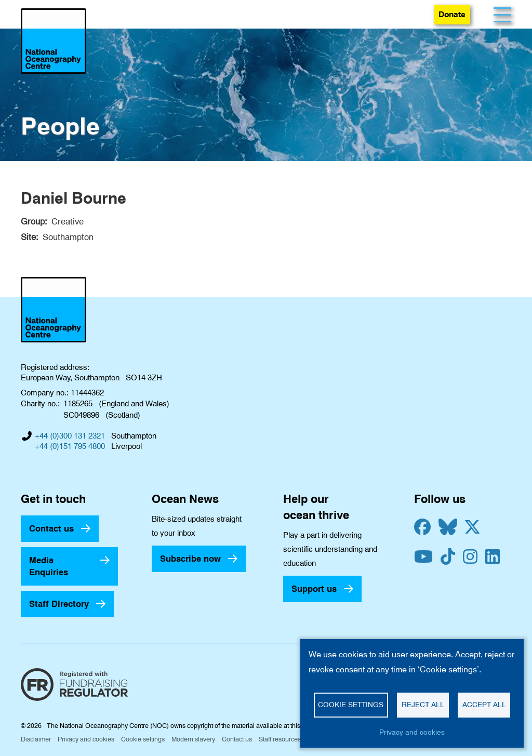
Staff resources (280, 739)
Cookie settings (143, 739)
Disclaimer (36, 739)
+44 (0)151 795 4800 (70, 446)
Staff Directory (59, 604)
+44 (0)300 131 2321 (70, 436)
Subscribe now (190, 559)
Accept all (484, 705)
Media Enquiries (49, 566)
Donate (452, 14)
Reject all (423, 705)
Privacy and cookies (86, 739)
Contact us (51, 528)
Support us (314, 589)
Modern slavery (193, 739)
